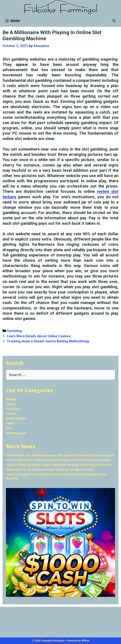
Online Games (16, 418)
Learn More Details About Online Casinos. (40, 336)
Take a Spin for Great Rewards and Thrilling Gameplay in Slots (50, 470)
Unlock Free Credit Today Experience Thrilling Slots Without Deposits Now (58, 460)
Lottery (11, 414)
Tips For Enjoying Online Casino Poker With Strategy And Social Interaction (59, 465)
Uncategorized (17, 433)
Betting (11, 399)
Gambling (14, 331)
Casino (11, 404)
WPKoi (85, 641)
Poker (10, 423)
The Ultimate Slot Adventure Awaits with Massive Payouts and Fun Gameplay (60, 455)
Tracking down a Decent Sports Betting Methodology (48, 341)
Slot (9, 428)
